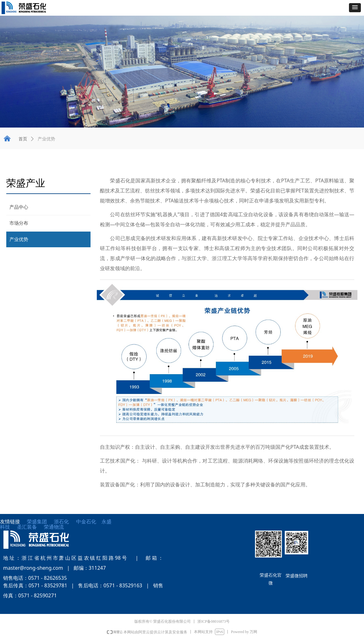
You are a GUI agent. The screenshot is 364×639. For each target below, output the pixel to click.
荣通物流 (54, 527)
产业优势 (46, 139)
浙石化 (61, 522)
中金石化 (86, 522)
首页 (23, 139)
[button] (355, 8)
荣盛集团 (37, 522)
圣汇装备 (30, 527)
